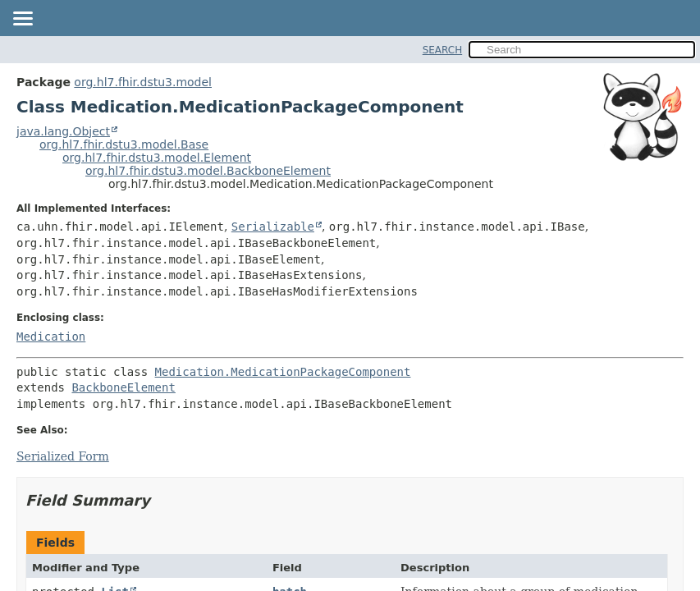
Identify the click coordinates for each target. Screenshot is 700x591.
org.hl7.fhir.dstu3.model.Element (157, 158)
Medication (51, 337)
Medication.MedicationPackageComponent (283, 372)
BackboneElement (123, 387)
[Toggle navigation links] (22, 20)
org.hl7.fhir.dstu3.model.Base (124, 144)
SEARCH (443, 50)
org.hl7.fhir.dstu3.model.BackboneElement (208, 171)
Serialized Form (63, 456)
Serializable (273, 227)
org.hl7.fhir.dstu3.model (143, 82)
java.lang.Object (63, 131)
